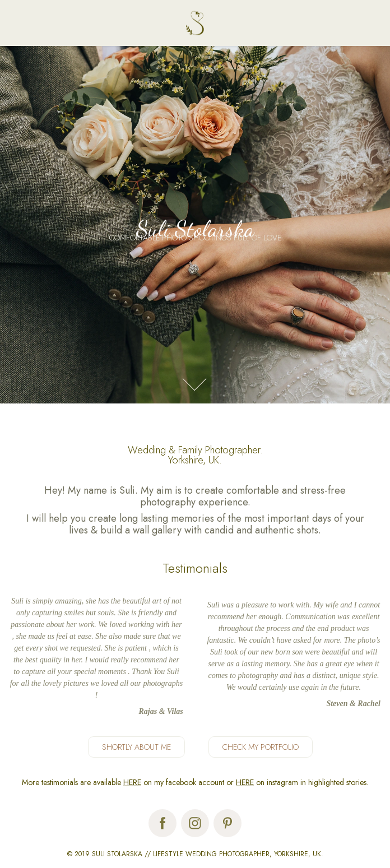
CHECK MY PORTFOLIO (261, 747)
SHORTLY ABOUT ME (136, 747)
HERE (132, 782)
